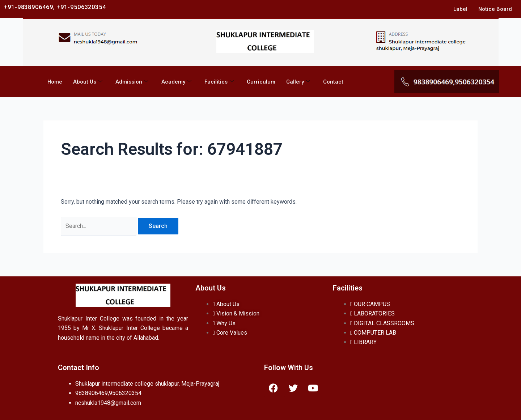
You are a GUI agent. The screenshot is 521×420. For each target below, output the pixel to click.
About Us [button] (88, 82)
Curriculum (261, 82)
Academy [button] (176, 82)
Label (460, 9)
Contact (334, 82)
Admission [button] (132, 82)
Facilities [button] (219, 82)
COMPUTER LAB (373, 333)
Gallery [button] (298, 82)
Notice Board (495, 9)
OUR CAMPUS (370, 304)
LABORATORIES (372, 313)
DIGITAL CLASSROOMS (382, 323)
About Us (226, 304)
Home (55, 82)
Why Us (224, 323)
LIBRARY (363, 342)
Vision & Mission (236, 313)
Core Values (230, 333)
